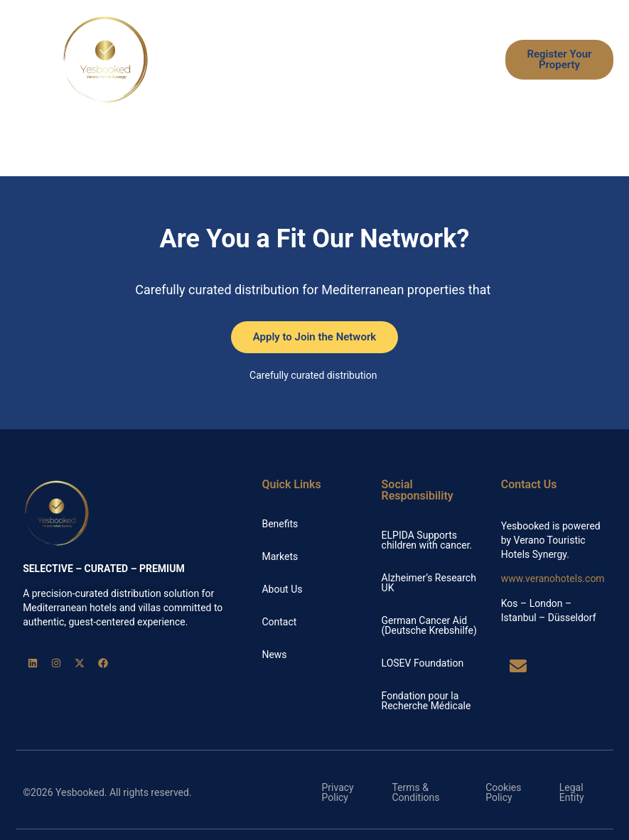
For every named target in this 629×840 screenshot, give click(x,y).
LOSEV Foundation (423, 663)
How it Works (382, 43)
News (464, 76)
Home (246, 43)
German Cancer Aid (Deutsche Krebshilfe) (429, 625)
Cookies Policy (503, 792)
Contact (279, 622)
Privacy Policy (338, 792)
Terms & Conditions (415, 792)
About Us (404, 76)
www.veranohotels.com (553, 578)
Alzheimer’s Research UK (429, 583)
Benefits (306, 43)
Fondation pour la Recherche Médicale (426, 701)
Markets (459, 43)
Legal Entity (572, 792)
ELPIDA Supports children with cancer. (427, 540)
